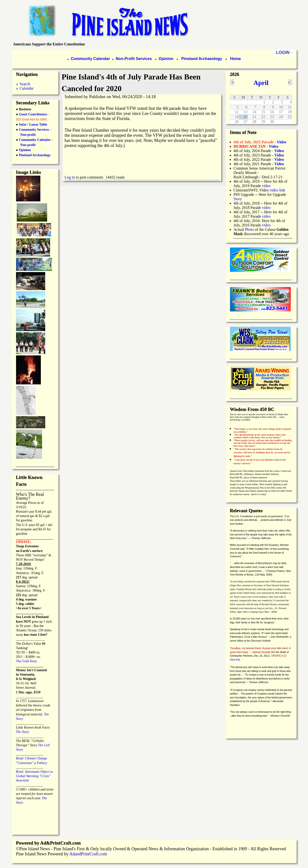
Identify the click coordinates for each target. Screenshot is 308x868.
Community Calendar (90, 59)
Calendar (27, 88)
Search (25, 84)
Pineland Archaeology (201, 59)
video (266, 186)
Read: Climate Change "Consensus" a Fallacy (32, 758)
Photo (249, 229)
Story (238, 199)
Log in (70, 177)
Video (279, 159)
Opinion (165, 59)
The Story (23, 732)
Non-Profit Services (134, 59)
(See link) (235, 660)
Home (235, 59)
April (261, 83)
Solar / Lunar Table (33, 125)
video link (277, 190)
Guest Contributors (33, 114)
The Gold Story (27, 661)
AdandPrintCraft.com (88, 854)
